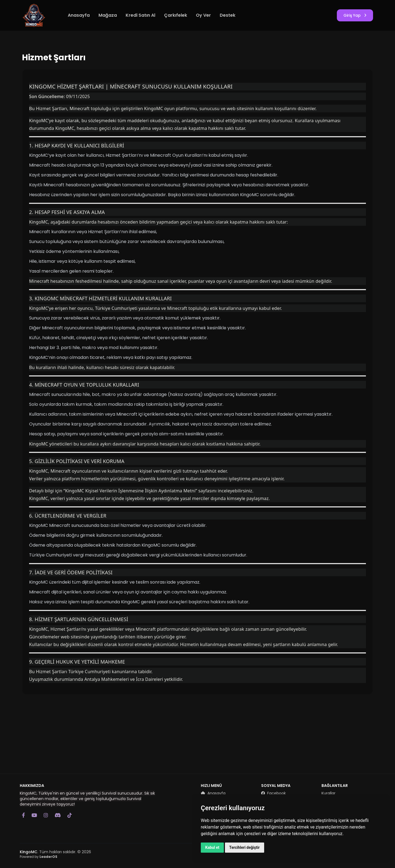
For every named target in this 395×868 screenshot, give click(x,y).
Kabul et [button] (212, 847)
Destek (228, 15)
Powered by (39, 857)
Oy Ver (203, 15)
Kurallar (328, 793)
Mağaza (108, 15)
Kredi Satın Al (140, 15)
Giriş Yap (355, 15)
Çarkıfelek (176, 15)
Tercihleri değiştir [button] (245, 847)
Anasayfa (79, 15)
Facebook (273, 793)
